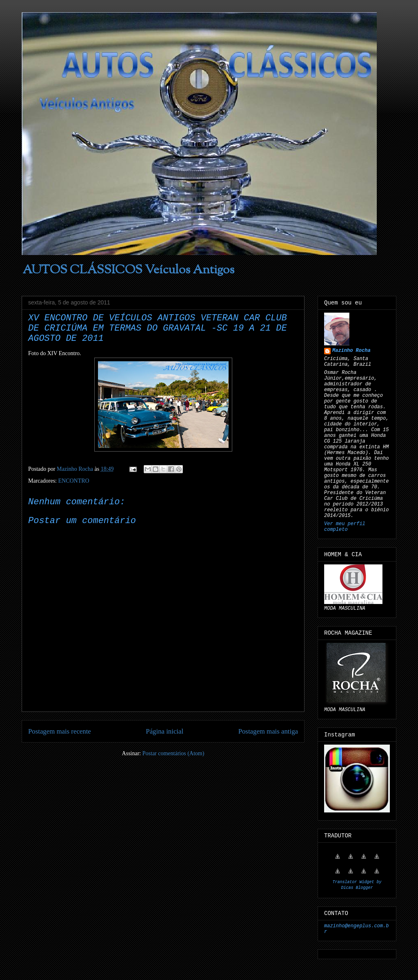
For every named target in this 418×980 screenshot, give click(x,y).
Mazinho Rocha (351, 351)
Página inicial (165, 731)
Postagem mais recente (60, 731)
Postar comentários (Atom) (173, 753)
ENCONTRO (73, 481)
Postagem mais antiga (268, 731)
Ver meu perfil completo (345, 527)
